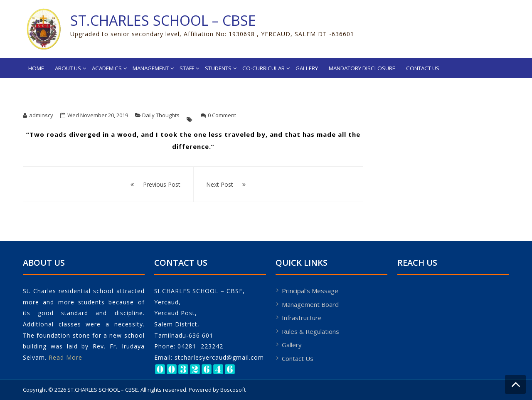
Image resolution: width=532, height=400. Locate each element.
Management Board (310, 304)
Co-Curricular (264, 68)
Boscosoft (233, 390)
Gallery (307, 68)
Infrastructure (302, 318)
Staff (187, 68)
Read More (65, 357)
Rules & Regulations (310, 331)
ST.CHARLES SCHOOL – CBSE (163, 20)
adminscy (41, 115)
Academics (107, 68)
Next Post (220, 184)
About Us (68, 68)
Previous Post (162, 184)
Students (218, 68)
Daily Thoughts (161, 115)
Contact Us (423, 68)
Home (36, 68)
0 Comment (222, 115)
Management (151, 68)
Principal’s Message (310, 291)
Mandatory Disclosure (362, 68)
